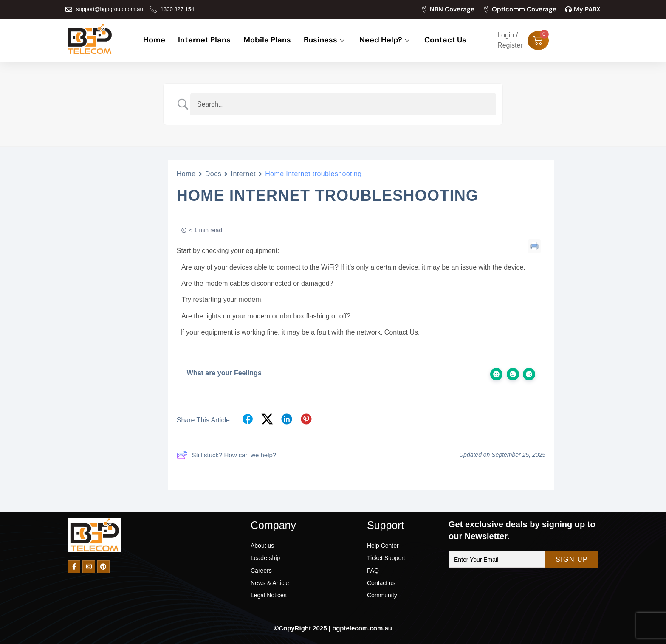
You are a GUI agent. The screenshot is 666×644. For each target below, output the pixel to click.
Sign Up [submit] (571, 559)
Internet (243, 174)
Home (154, 40)
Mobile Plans (267, 40)
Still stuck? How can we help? (226, 455)
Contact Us (445, 40)
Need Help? (385, 40)
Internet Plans (204, 40)
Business (325, 40)
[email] (497, 560)
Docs (213, 174)
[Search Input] (344, 104)
